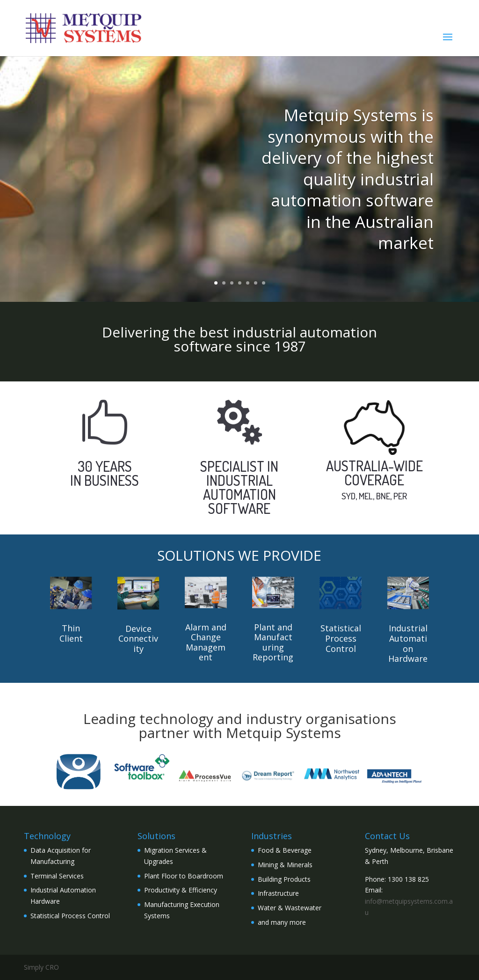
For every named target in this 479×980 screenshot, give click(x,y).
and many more (282, 922)
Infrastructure (278, 893)
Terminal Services (57, 876)
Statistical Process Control (70, 916)
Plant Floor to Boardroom (184, 876)
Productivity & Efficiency (181, 890)
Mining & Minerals (285, 865)
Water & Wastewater (290, 908)
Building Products (284, 879)
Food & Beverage (285, 850)
